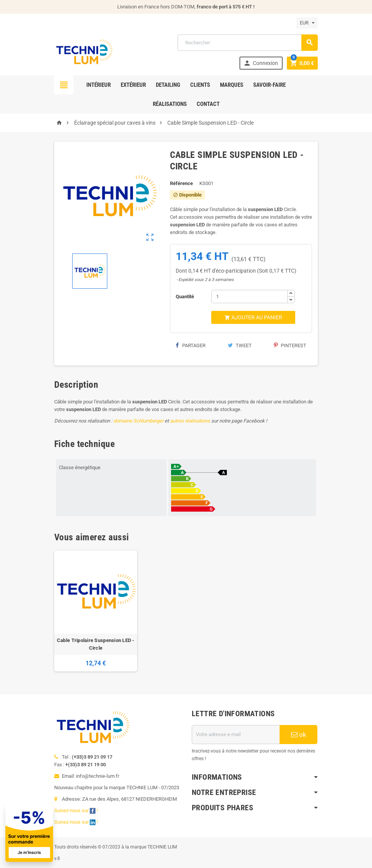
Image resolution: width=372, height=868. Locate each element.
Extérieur (133, 85)
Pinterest (290, 345)
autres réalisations (190, 421)
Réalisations (170, 104)
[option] (96, 611)
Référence (181, 183)
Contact (208, 104)
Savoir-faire (269, 85)
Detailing (168, 85)
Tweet (240, 345)
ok (299, 735)
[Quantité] (249, 297)
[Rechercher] (248, 43)
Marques (232, 85)
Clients (200, 85)
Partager (191, 345)
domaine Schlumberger (138, 421)
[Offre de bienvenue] (87, 833)
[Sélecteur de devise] (307, 23)
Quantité (185, 297)
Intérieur (99, 85)
